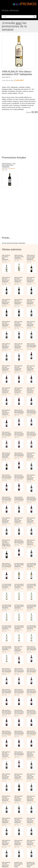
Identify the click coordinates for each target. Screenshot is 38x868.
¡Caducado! (19, 80)
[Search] (34, 17)
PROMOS (28, 4)
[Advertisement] (19, 133)
